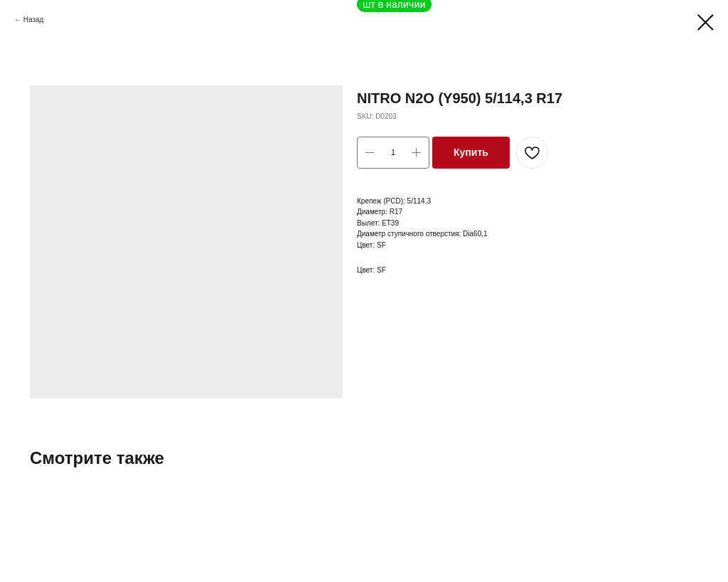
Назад (34, 20)
